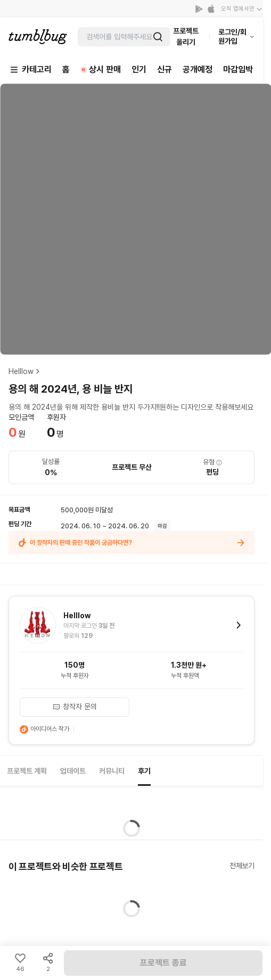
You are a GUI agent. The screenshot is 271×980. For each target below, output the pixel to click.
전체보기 (242, 866)
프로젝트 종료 (163, 963)
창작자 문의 (75, 707)
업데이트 (73, 771)
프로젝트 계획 (27, 771)
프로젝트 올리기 (186, 36)
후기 (144, 771)
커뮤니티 (112, 771)
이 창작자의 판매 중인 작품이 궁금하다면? (132, 543)
